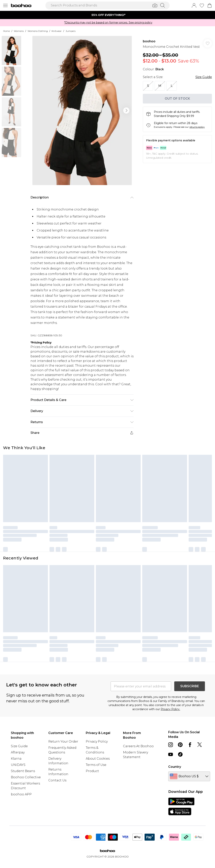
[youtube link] (171, 754)
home (7, 31)
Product (92, 771)
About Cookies (98, 759)
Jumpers (71, 31)
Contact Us (57, 780)
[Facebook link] (190, 745)
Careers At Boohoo (138, 746)
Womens (19, 31)
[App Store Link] (181, 806)
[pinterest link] (180, 745)
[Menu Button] (5, 5)
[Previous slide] (42, 15)
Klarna (16, 759)
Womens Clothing (38, 31)
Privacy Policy (97, 741)
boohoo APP (21, 794)
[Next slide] (173, 15)
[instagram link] (171, 745)
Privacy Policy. (170, 709)
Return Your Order (63, 741)
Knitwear (57, 31)
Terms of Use (96, 765)
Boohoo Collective (26, 777)
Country (175, 767)
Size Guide (204, 77)
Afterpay (18, 752)
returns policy (197, 127)
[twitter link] (200, 745)
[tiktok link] (180, 754)
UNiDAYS (18, 765)
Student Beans (23, 771)
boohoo (149, 41)
